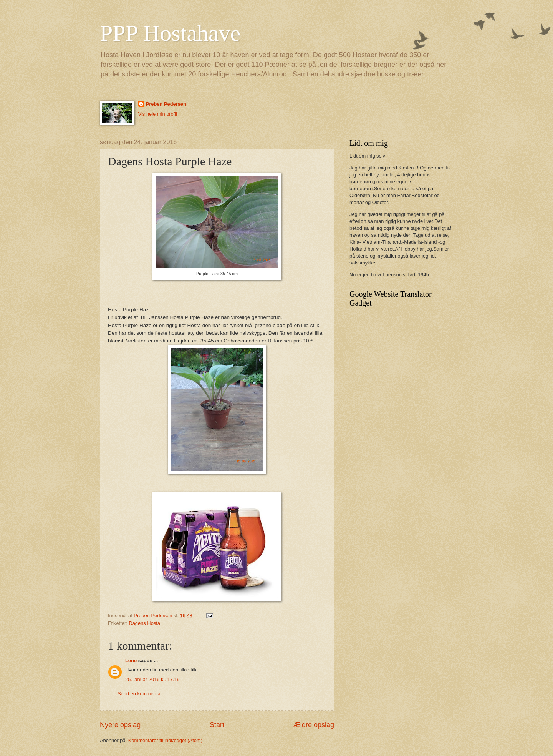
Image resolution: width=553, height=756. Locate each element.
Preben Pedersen (166, 104)
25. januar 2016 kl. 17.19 (152, 679)
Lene (131, 660)
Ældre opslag (314, 725)
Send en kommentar (140, 694)
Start (217, 725)
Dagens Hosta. (145, 623)
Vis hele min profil (158, 114)
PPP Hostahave (170, 33)
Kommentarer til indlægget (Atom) (165, 740)
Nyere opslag (120, 725)
